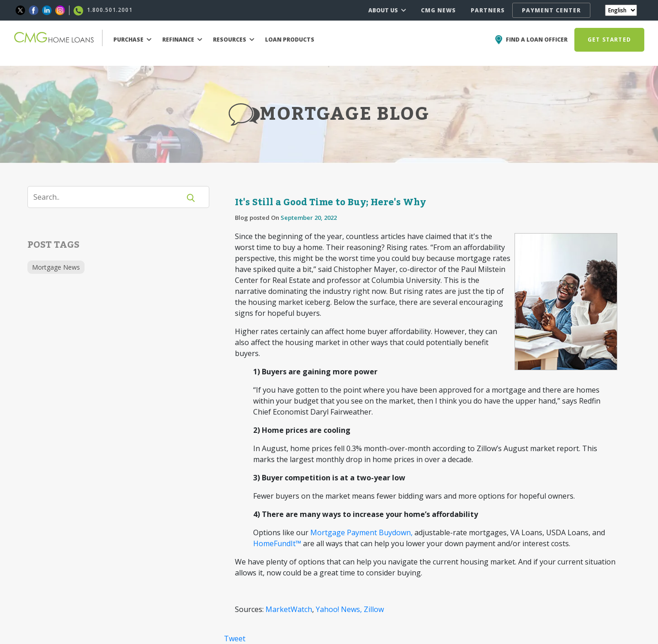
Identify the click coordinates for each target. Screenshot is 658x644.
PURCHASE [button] (133, 40)
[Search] (110, 197)
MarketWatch (289, 609)
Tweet (235, 639)
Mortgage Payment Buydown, (361, 532)
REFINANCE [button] (182, 40)
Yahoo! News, (339, 609)
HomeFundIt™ (277, 543)
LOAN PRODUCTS (290, 40)
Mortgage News (56, 267)
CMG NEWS (438, 10)
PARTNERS (488, 10)
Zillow (374, 609)
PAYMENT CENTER (551, 10)
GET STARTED (609, 40)
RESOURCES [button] (234, 40)
